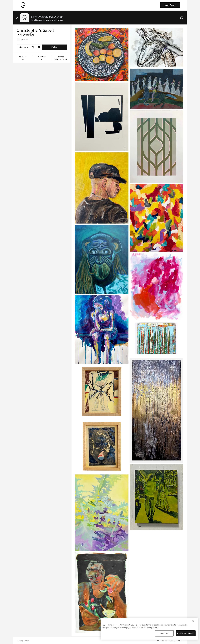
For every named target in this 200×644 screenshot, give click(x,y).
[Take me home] (23, 5)
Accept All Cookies (186, 633)
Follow (54, 47)
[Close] (193, 621)
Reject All (164, 633)
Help (159, 641)
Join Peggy (170, 5)
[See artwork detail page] (102, 55)
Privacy (172, 641)
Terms (165, 641)
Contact (180, 641)
